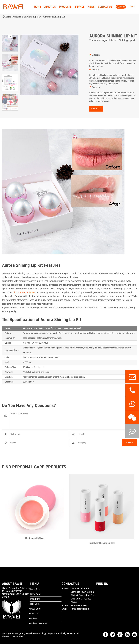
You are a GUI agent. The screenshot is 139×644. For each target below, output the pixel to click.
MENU (34, 584)
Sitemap (6, 637)
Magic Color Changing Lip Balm (102, 543)
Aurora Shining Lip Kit (54, 17)
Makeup (34, 619)
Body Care (35, 594)
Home (38, 7)
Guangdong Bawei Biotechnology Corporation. (37, 633)
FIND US (102, 584)
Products (65, 7)
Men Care (35, 599)
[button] (10, 36)
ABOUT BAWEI (12, 584)
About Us (50, 7)
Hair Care (35, 604)
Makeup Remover (39, 623)
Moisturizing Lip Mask (34, 538)
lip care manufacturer (24, 292)
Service (80, 7)
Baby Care (35, 609)
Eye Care (35, 614)
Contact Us (105, 7)
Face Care (27, 17)
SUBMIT (130, 443)
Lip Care (37, 17)
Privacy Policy (18, 637)
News (91, 7)
